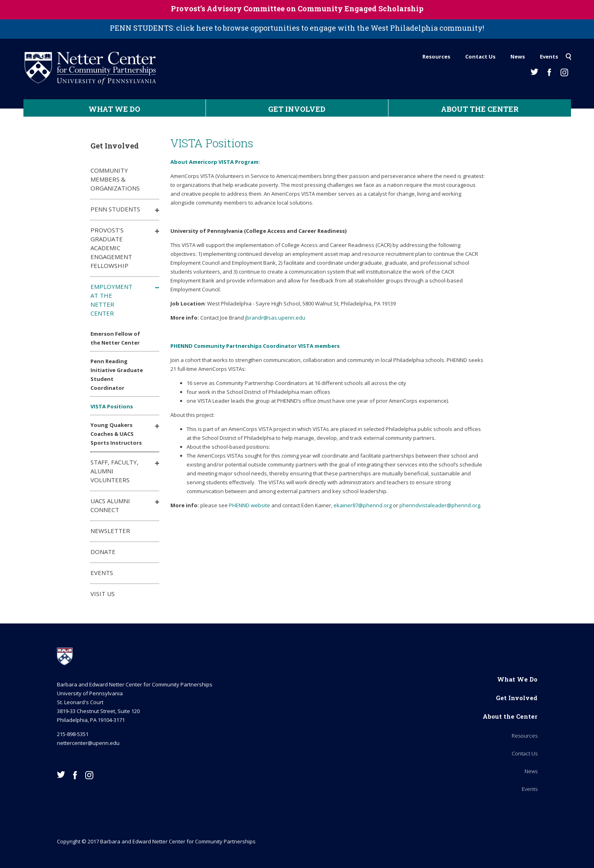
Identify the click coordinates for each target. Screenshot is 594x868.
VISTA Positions (112, 406)
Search (568, 54)
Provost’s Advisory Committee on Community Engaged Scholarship (297, 8)
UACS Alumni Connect (110, 505)
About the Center (480, 109)
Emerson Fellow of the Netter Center (115, 338)
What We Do (114, 109)
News (518, 56)
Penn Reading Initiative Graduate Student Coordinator (117, 374)
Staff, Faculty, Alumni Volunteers (114, 471)
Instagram (564, 72)
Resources (436, 56)
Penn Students (115, 209)
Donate (103, 552)
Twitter (534, 72)
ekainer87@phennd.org (363, 505)
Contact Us (480, 56)
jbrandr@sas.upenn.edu (275, 318)
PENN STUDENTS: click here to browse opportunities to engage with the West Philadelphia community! (297, 28)
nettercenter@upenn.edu (88, 743)
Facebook (549, 72)
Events (549, 56)
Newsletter (110, 531)
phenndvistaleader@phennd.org (440, 505)
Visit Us (103, 594)
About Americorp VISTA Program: (215, 162)
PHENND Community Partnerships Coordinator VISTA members (255, 346)
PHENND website (250, 505)
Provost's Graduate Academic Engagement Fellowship (111, 248)
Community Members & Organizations (115, 179)
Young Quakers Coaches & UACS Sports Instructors (116, 434)
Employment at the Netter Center (111, 300)
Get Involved (297, 109)
